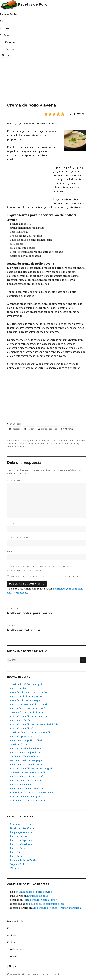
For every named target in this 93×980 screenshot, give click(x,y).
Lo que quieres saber (22, 832)
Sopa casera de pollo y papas (27, 761)
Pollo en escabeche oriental (26, 749)
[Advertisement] (33, 81)
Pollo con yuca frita (21, 785)
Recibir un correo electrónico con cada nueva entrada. (45, 577)
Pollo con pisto (19, 688)
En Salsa (5, 35)
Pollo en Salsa (18, 848)
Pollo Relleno (18, 856)
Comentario (15, 480)
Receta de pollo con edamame (27, 789)
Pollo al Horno (18, 836)
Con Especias (7, 42)
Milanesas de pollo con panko (27, 801)
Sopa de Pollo (29, 443)
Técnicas (15, 868)
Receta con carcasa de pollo (26, 765)
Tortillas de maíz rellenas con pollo (31, 732)
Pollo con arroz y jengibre (25, 753)
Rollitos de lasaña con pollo (26, 797)
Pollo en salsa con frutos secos (47, 904)
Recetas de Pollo (33, 4)
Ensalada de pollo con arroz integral (31, 769)
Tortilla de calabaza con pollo (27, 684)
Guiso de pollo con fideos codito (29, 773)
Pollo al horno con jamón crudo (28, 708)
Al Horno (5, 28)
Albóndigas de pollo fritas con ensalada (33, 793)
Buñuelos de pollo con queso (27, 700)
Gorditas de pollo (20, 745)
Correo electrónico (20, 537)
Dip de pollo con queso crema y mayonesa (56, 908)
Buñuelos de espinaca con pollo (28, 692)
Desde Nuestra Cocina (23, 828)
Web (10, 551)
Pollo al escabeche (21, 720)
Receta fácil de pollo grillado (27, 741)
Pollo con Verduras (68, 440)
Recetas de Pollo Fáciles (24, 860)
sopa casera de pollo (48, 443)
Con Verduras (8, 49)
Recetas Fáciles (9, 14)
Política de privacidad (49, 974)
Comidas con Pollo (50, 440)
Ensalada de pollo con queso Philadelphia (34, 724)
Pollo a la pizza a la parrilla (26, 737)
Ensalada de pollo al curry (25, 728)
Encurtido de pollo (38, 896)
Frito (3, 21)
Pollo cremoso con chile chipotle (29, 704)
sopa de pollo (21, 446)
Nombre (12, 523)
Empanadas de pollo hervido (35, 892)
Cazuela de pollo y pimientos (27, 712)
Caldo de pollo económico (25, 757)
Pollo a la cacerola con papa (26, 781)
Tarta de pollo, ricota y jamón (40, 900)
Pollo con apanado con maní (26, 777)
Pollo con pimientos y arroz (26, 696)
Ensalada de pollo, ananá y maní (28, 716)
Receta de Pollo (15, 440)
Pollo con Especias (21, 840)
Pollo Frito (16, 852)
